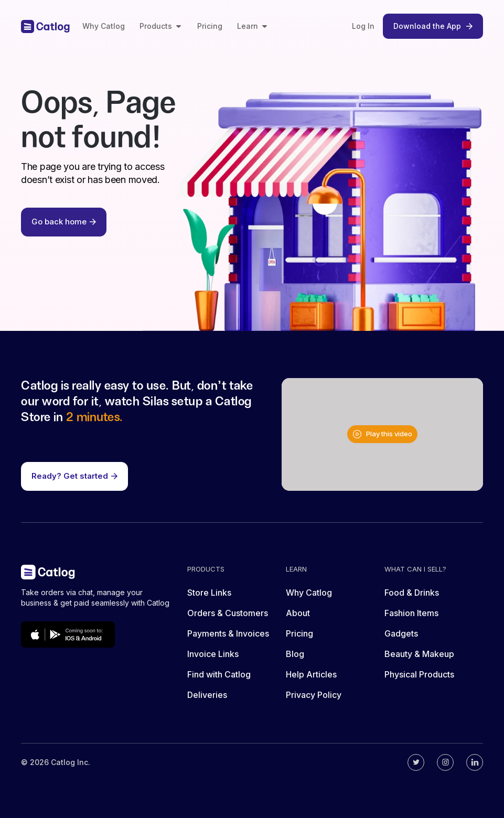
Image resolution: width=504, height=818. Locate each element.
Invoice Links (213, 654)
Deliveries (207, 695)
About (298, 613)
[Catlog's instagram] (445, 762)
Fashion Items (411, 613)
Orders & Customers (228, 613)
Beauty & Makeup (419, 654)
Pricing (210, 26)
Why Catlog (104, 26)
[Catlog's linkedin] (475, 762)
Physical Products (419, 674)
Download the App (433, 26)
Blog (295, 654)
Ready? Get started (74, 476)
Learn (253, 26)
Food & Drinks (412, 593)
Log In (363, 26)
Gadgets (401, 633)
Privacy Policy (314, 695)
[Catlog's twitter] (416, 762)
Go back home (64, 222)
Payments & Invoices (228, 633)
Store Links (209, 593)
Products (161, 26)
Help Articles (311, 674)
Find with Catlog (219, 674)
